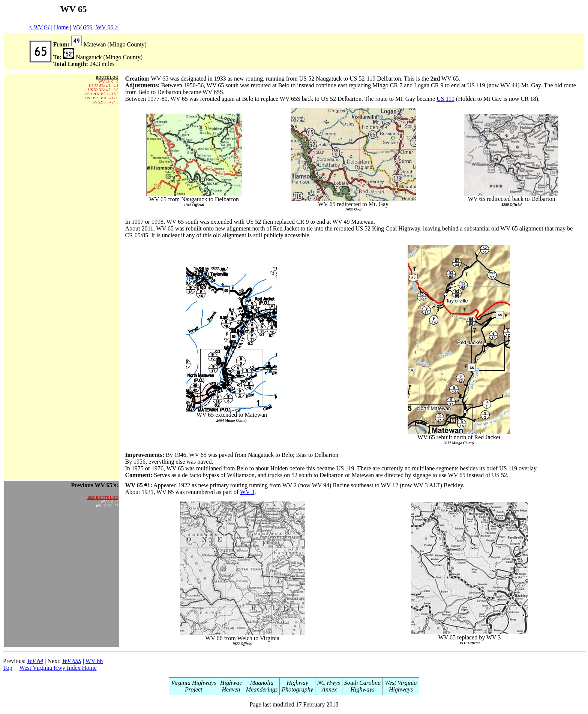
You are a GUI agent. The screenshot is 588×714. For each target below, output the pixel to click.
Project (194, 689)
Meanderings (262, 689)
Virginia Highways (193, 683)
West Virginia (401, 683)
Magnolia (262, 683)
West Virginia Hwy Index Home (58, 668)
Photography (297, 689)
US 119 (445, 99)
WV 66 (94, 661)
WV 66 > (107, 27)
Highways (363, 689)
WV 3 (247, 492)
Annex (328, 689)
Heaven (231, 689)
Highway (231, 683)
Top (8, 668)
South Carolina (363, 683)
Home (61, 27)
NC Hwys (329, 683)
